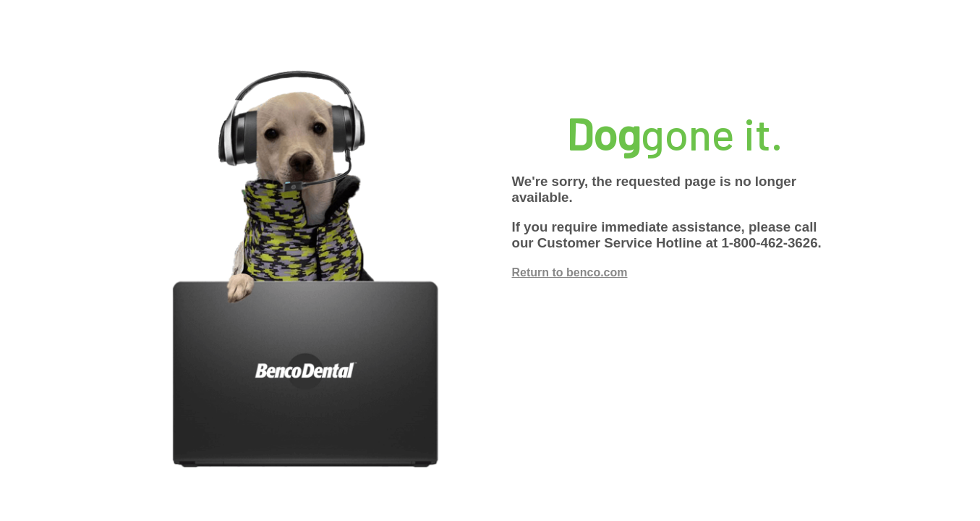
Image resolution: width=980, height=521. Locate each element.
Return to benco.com (570, 272)
